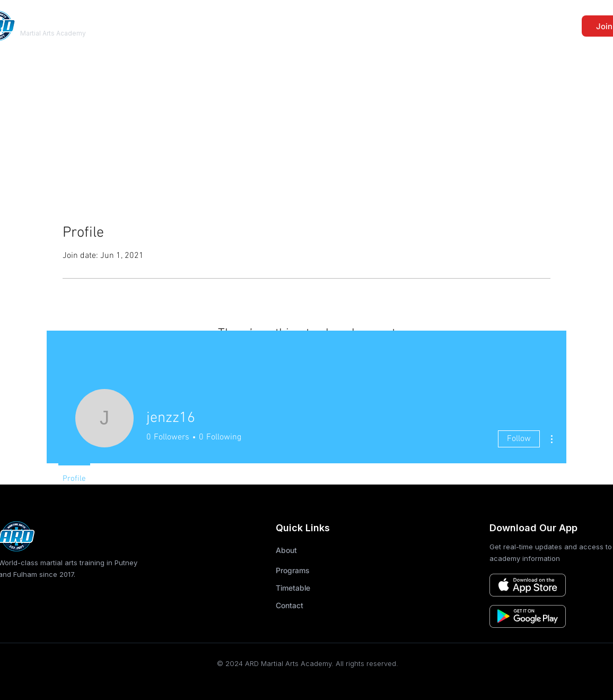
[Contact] (304, 605)
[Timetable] (304, 587)
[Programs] (304, 570)
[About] (304, 550)
